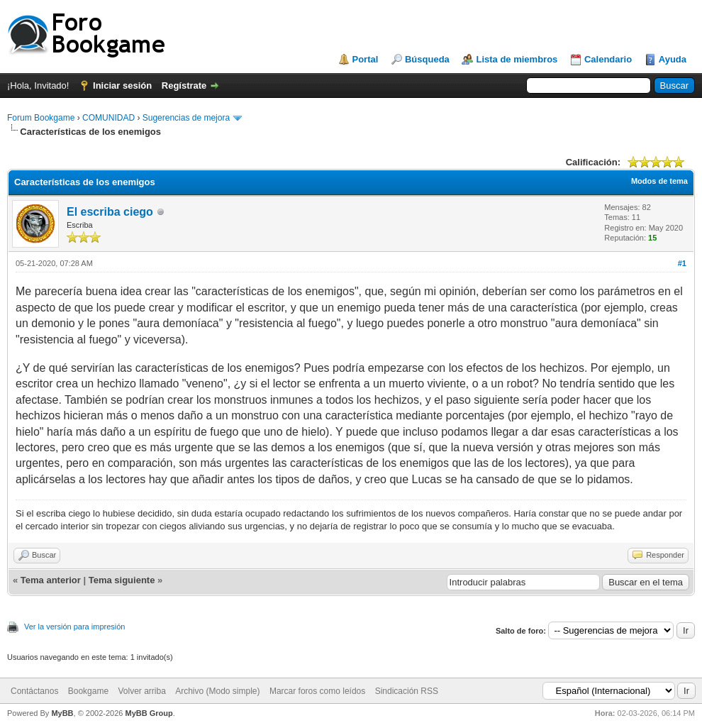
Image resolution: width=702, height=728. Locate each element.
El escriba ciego (110, 212)
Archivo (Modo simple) (217, 691)
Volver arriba (141, 691)
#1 (682, 263)
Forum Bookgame (41, 118)
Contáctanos (34, 691)
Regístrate (184, 86)
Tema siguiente (122, 580)
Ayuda (673, 59)
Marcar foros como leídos (317, 691)
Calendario (608, 59)
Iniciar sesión (122, 86)
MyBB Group (149, 713)
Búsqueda (427, 59)
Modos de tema (659, 181)
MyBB (62, 713)
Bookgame (88, 691)
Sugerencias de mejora (186, 118)
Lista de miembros (517, 59)
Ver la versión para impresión (74, 627)
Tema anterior (51, 580)
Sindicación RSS (407, 691)
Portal (366, 59)
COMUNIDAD (108, 118)
